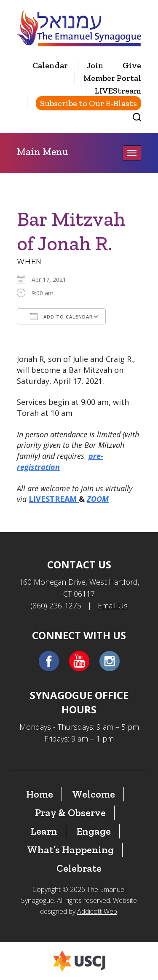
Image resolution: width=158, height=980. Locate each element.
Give (132, 65)
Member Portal (112, 78)
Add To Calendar (61, 316)
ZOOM (98, 499)
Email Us (113, 605)
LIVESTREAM (54, 499)
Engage (94, 831)
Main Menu (43, 151)
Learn (44, 831)
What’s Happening (70, 850)
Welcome (94, 794)
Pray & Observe (70, 813)
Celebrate (79, 868)
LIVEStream (118, 91)
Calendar (50, 65)
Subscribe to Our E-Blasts (88, 103)
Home (40, 794)
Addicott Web (97, 911)
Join (95, 65)
